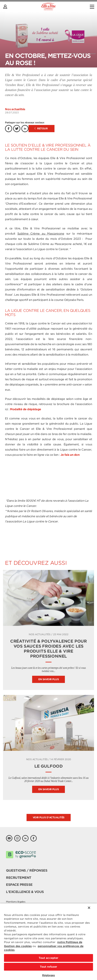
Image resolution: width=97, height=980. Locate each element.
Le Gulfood (48, 766)
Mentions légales (16, 902)
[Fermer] (89, 908)
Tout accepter (49, 958)
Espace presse (19, 885)
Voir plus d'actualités (49, 817)
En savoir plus (48, 679)
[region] (48, 942)
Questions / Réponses (27, 871)
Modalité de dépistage (26, 409)
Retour (41, 128)
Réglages (48, 975)
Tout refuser (49, 967)
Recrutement (19, 878)
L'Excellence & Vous (25, 892)
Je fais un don (70, 455)
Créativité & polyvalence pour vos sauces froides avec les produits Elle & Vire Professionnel (48, 649)
